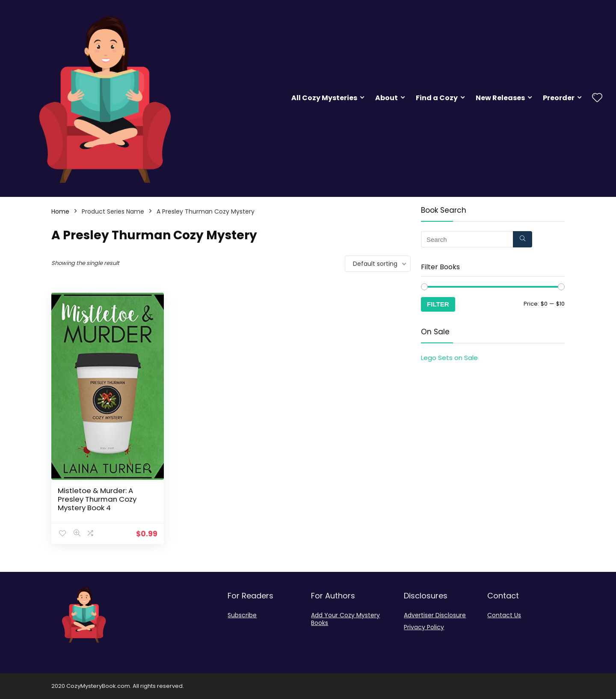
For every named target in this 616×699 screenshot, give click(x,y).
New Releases (500, 98)
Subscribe (242, 615)
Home (60, 211)
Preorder (559, 98)
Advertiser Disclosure (435, 615)
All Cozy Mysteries (324, 98)
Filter (438, 304)
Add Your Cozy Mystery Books (345, 619)
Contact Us (504, 615)
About (386, 98)
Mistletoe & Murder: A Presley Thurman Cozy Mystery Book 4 (97, 499)
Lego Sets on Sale (449, 358)
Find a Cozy (437, 98)
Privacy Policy (424, 627)
